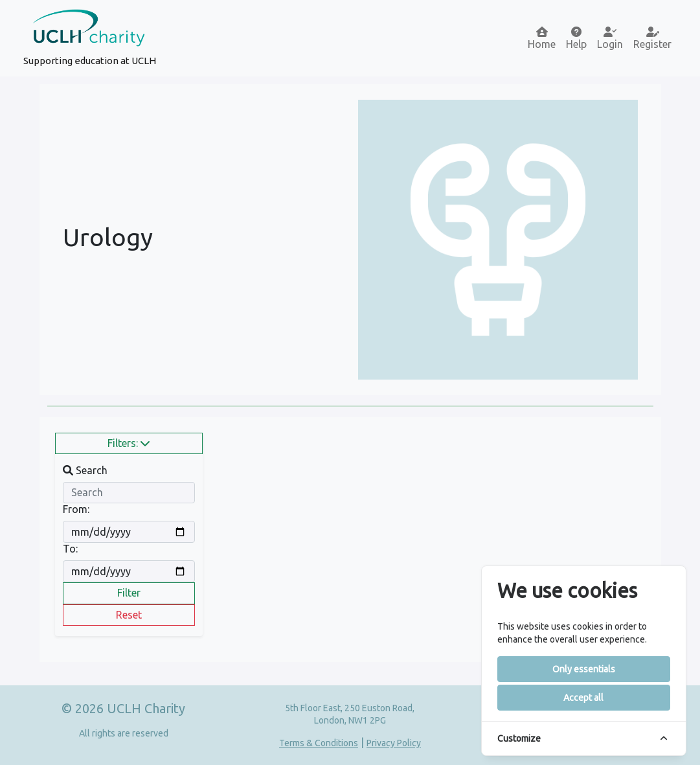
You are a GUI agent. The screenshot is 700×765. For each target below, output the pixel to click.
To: (70, 549)
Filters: (129, 443)
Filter (129, 593)
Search (85, 470)
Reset (129, 615)
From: (76, 509)
